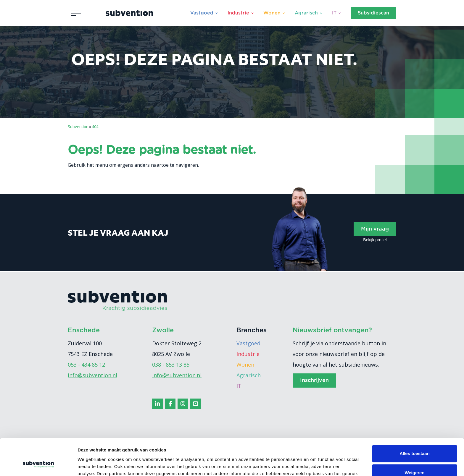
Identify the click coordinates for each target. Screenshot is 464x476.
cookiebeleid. (197, 448)
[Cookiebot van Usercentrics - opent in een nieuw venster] (38, 464)
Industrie (238, 13)
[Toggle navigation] (76, 13)
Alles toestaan (415, 421)
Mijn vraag (375, 229)
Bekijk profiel (375, 240)
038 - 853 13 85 (171, 365)
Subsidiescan (373, 13)
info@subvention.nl (92, 375)
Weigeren (414, 440)
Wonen (272, 13)
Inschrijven (314, 381)
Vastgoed (202, 13)
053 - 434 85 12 (86, 365)
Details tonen (92, 464)
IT (334, 13)
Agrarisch (306, 13)
